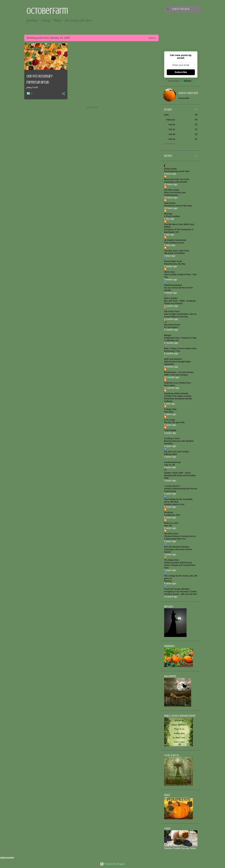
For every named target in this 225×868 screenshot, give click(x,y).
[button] (63, 94)
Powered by (181, 81)
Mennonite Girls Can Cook (177, 179)
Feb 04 (172, 139)
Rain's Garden (171, 298)
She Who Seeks (172, 190)
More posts (92, 107)
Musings (168, 214)
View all (152, 38)
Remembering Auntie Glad (177, 171)
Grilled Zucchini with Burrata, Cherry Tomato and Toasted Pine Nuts (180, 565)
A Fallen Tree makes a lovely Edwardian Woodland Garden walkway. (178, 399)
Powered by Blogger (113, 864)
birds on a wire (171, 523)
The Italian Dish (172, 560)
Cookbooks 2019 (172, 515)
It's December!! (171, 327)
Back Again (170, 385)
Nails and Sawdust (173, 359)
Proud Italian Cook (173, 261)
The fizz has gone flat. (175, 422)
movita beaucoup (172, 462)
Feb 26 (172, 125)
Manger (168, 335)
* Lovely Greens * (172, 486)
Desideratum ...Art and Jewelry (179, 372)
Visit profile (184, 98)
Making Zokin (171, 454)
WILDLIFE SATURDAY (175, 253)
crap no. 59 (169, 465)
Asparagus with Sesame (176, 182)
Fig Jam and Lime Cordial (176, 452)
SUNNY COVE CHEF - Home (178, 473)
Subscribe (181, 72)
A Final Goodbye (172, 216)
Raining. (168, 581)
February (171, 120)
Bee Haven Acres (172, 325)
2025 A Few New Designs (176, 375)
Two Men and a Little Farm (177, 251)
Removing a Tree (172, 351)
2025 (166, 115)
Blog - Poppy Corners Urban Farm (180, 348)
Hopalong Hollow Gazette (176, 393)
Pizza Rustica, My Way (175, 264)
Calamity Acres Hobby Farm (178, 383)
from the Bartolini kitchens (177, 547)
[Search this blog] (186, 9)
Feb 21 (172, 129)
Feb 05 (172, 134)
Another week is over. (174, 504)
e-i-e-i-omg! (170, 420)
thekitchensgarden (173, 285)
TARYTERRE (170, 430)
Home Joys (170, 272)
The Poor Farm (171, 534)
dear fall (168, 526)
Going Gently (170, 169)
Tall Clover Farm (172, 311)
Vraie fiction (170, 203)
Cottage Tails (170, 409)
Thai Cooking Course (174, 243)
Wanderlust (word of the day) (178, 206)
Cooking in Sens (172, 438)
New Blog (169, 412)
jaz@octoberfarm (188, 93)
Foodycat (169, 512)
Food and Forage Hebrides (177, 589)
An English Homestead (175, 240)
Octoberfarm (47, 11)
